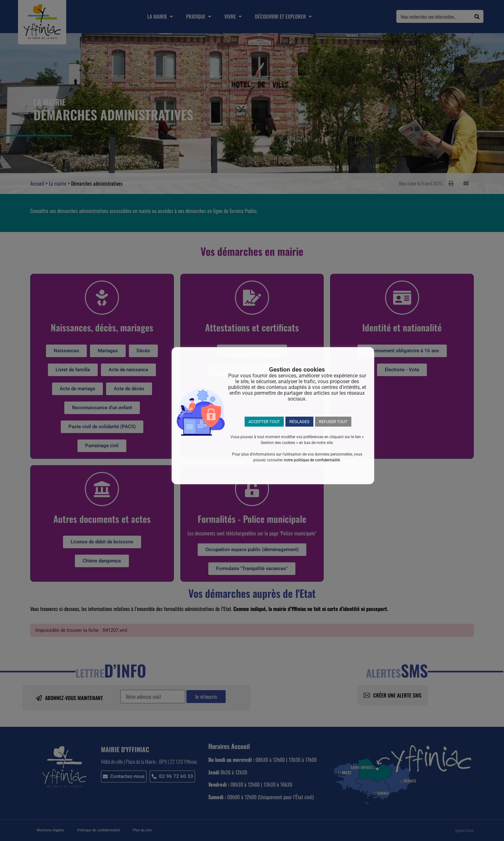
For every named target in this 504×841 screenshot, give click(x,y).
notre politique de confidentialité (312, 460)
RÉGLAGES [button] (299, 422)
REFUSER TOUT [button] (333, 422)
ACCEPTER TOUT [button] (264, 422)
